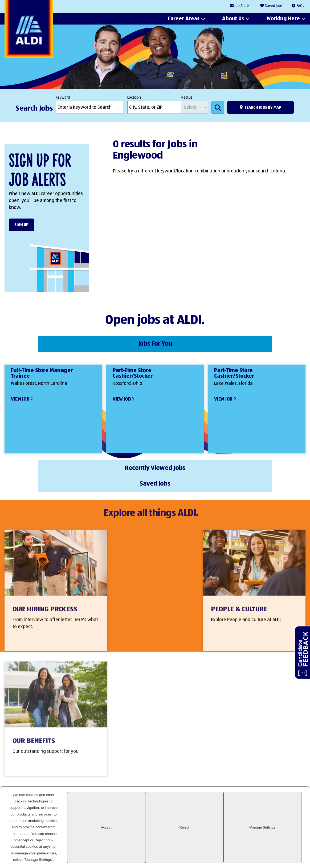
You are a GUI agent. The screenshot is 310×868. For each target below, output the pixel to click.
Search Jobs (218, 107)
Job (242, 6)
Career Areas (184, 19)
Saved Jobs (274, 6)
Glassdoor (299, 811)
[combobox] (154, 107)
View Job (20, 397)
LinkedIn (244, 811)
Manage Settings (280, 850)
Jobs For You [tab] (55, 343)
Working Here (283, 19)
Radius (187, 98)
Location (134, 98)
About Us (233, 19)
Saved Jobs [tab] (255, 343)
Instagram (281, 811)
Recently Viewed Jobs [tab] (155, 343)
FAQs (300, 6)
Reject (235, 850)
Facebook (262, 811)
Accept (192, 850)
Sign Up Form (152, 763)
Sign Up (21, 225)
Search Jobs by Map (263, 108)
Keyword (63, 98)
